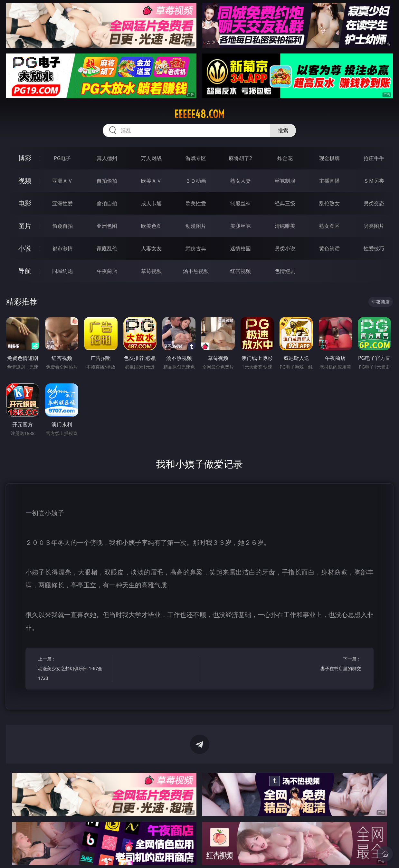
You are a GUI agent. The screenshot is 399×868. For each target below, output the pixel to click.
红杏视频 (241, 271)
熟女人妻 (241, 181)
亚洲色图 (107, 226)
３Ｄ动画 (196, 181)
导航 (25, 271)
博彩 (25, 158)
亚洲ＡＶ (62, 181)
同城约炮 (62, 271)
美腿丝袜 (241, 226)
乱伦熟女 (329, 203)
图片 (25, 226)
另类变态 (374, 203)
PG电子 (62, 158)
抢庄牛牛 (374, 158)
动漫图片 (196, 226)
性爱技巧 (374, 248)
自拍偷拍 (107, 181)
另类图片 (374, 226)
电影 (25, 203)
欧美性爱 (196, 203)
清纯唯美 (285, 226)
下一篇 (326, 665)
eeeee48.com (199, 114)
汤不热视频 (196, 271)
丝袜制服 (285, 181)
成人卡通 (151, 203)
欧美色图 (151, 226)
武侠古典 (196, 248)
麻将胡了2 (240, 158)
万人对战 (151, 158)
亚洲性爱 (62, 203)
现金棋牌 (329, 158)
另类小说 (285, 248)
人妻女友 (151, 248)
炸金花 (285, 158)
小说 (25, 248)
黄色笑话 (329, 248)
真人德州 (107, 158)
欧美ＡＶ (151, 181)
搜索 (283, 130)
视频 (25, 181)
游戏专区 (196, 158)
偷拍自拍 (107, 203)
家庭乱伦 (107, 248)
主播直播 (329, 181)
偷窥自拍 (62, 226)
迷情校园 (241, 248)
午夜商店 (107, 271)
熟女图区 (329, 226)
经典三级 (285, 203)
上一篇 (73, 669)
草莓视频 (151, 271)
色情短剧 (285, 271)
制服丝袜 (241, 203)
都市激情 (62, 248)
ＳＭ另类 (374, 181)
